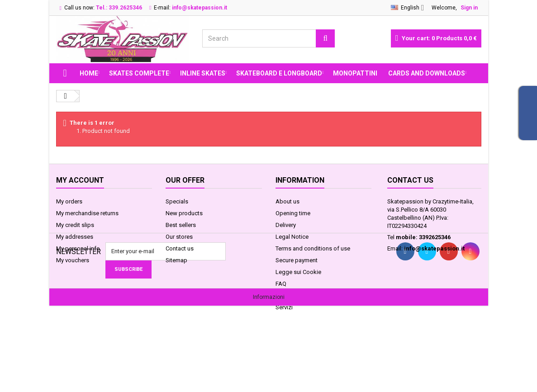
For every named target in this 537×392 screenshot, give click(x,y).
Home (89, 73)
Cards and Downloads (427, 73)
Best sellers (181, 225)
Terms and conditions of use (313, 248)
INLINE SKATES (203, 73)
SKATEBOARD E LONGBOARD (279, 73)
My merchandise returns (87, 213)
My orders (69, 201)
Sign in (469, 8)
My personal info (78, 248)
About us (288, 201)
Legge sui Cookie (298, 272)
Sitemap (176, 260)
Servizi (284, 307)
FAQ (281, 284)
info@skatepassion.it (434, 248)
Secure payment (297, 260)
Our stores (179, 237)
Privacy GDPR (293, 295)
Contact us (180, 248)
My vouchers (73, 260)
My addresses (75, 237)
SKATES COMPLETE (139, 73)
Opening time (293, 213)
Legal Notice (292, 237)
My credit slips (75, 225)
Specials (177, 201)
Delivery (286, 225)
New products (184, 213)
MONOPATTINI (355, 73)
